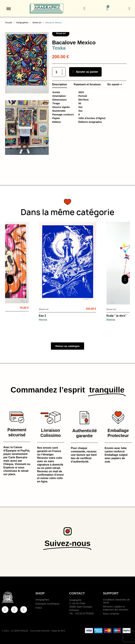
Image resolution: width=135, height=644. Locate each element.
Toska (59, 48)
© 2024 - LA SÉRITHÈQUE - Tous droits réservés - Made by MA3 (33, 631)
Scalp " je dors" (116, 316)
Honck (43, 320)
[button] (84, 9)
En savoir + (115, 84)
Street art (61, 33)
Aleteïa (111, 320)
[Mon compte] (129, 9)
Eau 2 (42, 316)
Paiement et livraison (87, 84)
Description (59, 84)
